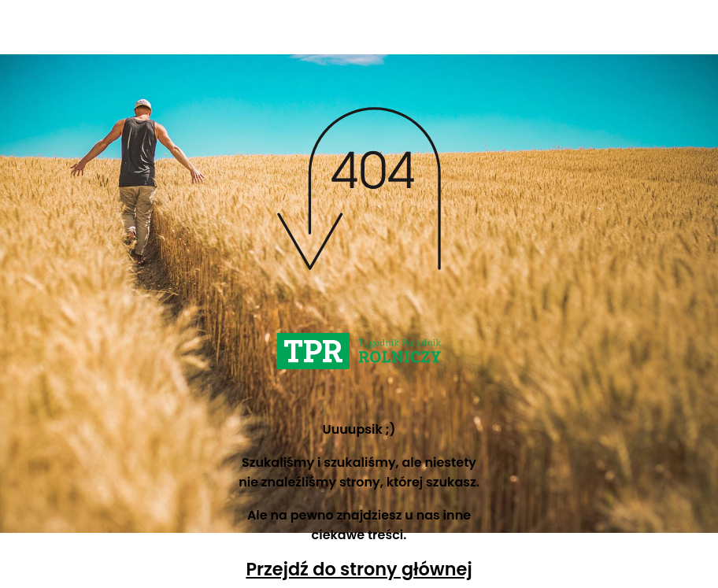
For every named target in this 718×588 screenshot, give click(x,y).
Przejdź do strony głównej (359, 569)
